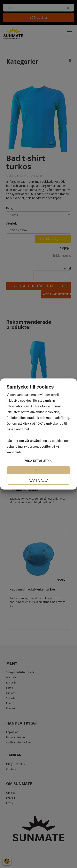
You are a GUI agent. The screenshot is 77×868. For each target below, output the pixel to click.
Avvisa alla (38, 481)
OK (38, 470)
